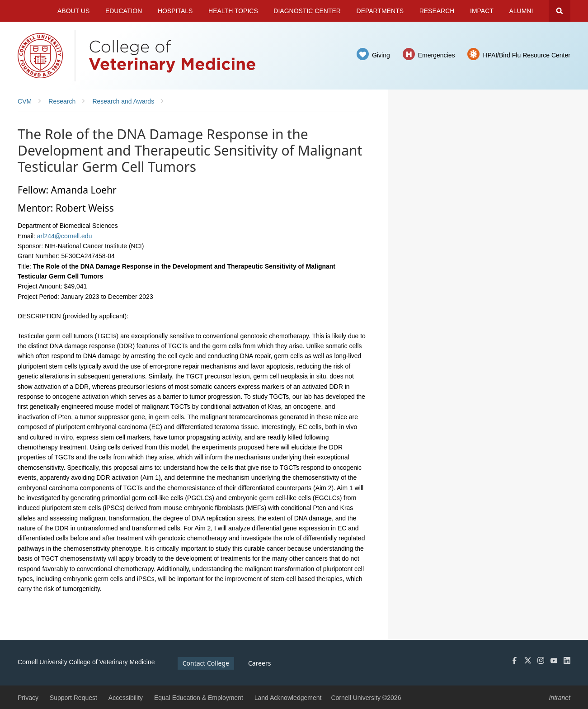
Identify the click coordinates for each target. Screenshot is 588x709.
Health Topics (233, 11)
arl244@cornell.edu (65, 236)
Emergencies (437, 55)
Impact (482, 11)
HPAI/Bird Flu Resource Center (526, 55)
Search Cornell (560, 11)
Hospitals (175, 11)
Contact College (206, 663)
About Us (73, 11)
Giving (381, 55)
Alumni (521, 11)
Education (124, 11)
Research (437, 11)
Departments (380, 11)
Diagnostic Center (307, 11)
